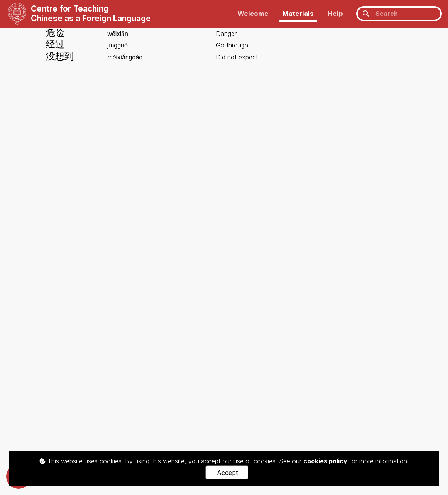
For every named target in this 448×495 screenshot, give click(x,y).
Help (335, 14)
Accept (227, 473)
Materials (298, 14)
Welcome (253, 14)
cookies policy (325, 461)
